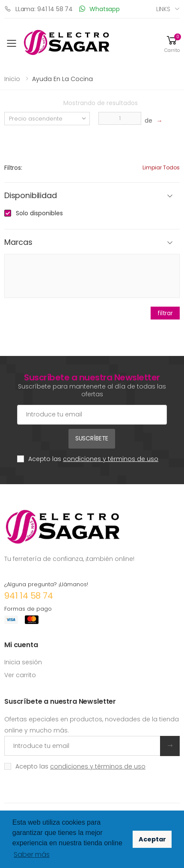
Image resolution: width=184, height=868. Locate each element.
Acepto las (93, 459)
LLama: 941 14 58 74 (39, 9)
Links (163, 9)
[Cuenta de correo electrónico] (92, 415)
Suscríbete (92, 438)
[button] (172, 44)
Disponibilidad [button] (30, 196)
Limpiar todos (161, 167)
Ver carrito (20, 675)
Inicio (12, 79)
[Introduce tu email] (82, 746)
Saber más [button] (32, 854)
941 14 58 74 (29, 596)
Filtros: (13, 168)
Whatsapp (99, 9)
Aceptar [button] (152, 839)
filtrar (165, 313)
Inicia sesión (23, 662)
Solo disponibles (39, 213)
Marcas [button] (18, 243)
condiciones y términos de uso (111, 459)
